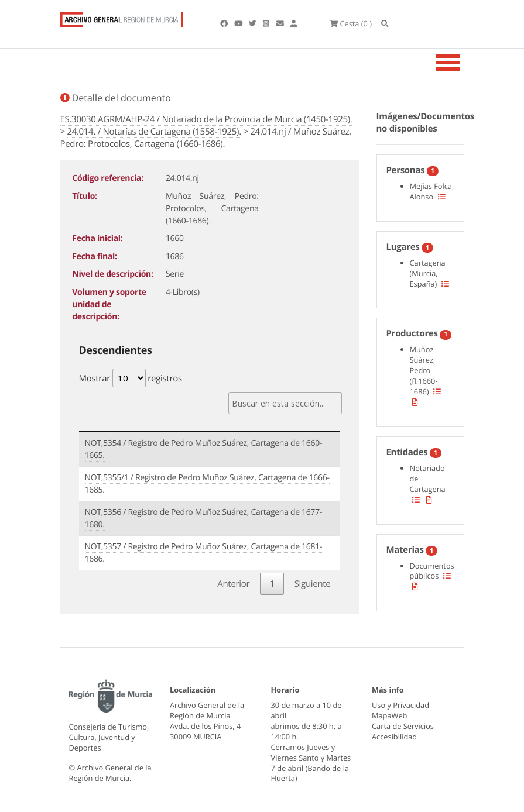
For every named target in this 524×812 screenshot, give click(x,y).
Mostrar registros (131, 378)
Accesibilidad (394, 737)
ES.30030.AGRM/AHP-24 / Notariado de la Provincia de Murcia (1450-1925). (206, 119)
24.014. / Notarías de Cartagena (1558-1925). (154, 132)
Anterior (233, 584)
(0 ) (351, 23)
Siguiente (313, 584)
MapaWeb (389, 715)
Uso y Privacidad (400, 705)
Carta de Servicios (403, 726)
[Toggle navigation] (463, 63)
